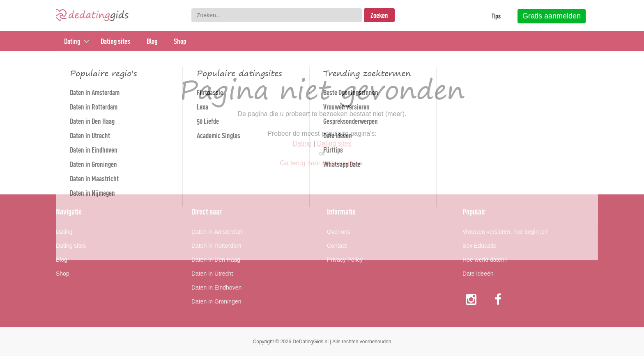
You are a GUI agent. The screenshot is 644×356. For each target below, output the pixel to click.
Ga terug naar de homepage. (322, 163)
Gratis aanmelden (552, 16)
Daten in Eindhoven (216, 288)
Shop (180, 41)
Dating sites (115, 41)
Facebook (499, 299)
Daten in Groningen (216, 301)
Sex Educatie (480, 246)
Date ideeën (478, 274)
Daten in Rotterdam (216, 246)
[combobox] (277, 15)
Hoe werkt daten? (485, 260)
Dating (72, 41)
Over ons (339, 232)
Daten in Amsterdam (217, 232)
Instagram (471, 299)
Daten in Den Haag (216, 260)
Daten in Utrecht (212, 274)
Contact (337, 246)
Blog (152, 41)
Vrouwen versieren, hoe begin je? (505, 232)
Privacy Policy (345, 260)
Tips (496, 16)
